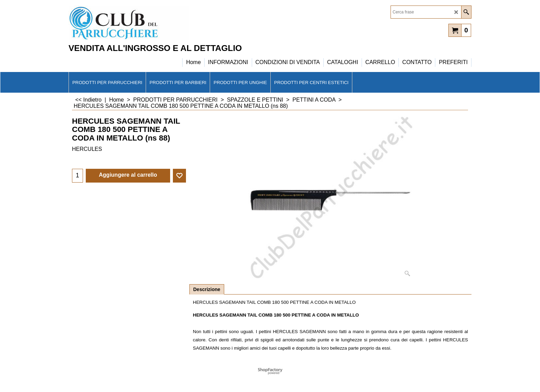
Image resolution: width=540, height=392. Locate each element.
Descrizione (207, 289)
